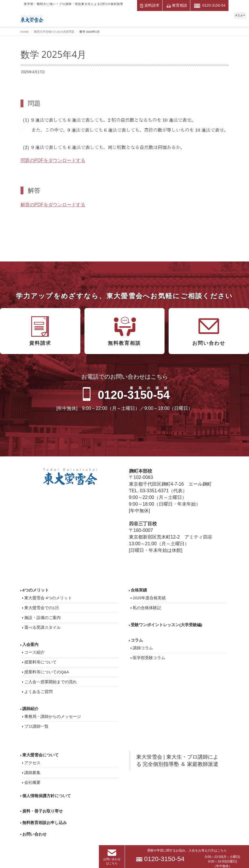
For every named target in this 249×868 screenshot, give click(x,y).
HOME (25, 32)
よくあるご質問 (38, 692)
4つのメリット (36, 590)
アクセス (32, 763)
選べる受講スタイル (43, 627)
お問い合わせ (34, 834)
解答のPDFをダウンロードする (53, 205)
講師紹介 (30, 709)
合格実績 (139, 590)
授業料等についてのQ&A (47, 672)
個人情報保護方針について (47, 796)
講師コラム (143, 648)
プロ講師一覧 (36, 726)
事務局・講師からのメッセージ (53, 717)
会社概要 (32, 783)
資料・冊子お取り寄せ (43, 811)
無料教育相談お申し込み (45, 823)
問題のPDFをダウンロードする (53, 160)
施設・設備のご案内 (43, 618)
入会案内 (30, 645)
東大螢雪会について (40, 755)
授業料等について (40, 662)
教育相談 (177, 5)
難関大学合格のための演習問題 (54, 32)
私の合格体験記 (147, 608)
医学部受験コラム (149, 658)
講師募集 (32, 773)
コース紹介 (34, 652)
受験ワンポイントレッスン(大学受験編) (166, 625)
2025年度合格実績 (149, 598)
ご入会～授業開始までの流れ (51, 682)
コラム (137, 640)
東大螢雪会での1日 (42, 608)
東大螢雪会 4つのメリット (48, 598)
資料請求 (150, 5)
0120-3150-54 (210, 5)
